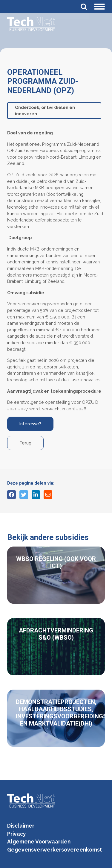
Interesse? (30, 424)
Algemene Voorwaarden (39, 842)
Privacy (17, 834)
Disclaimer (21, 826)
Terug (25, 443)
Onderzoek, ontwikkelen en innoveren (45, 111)
